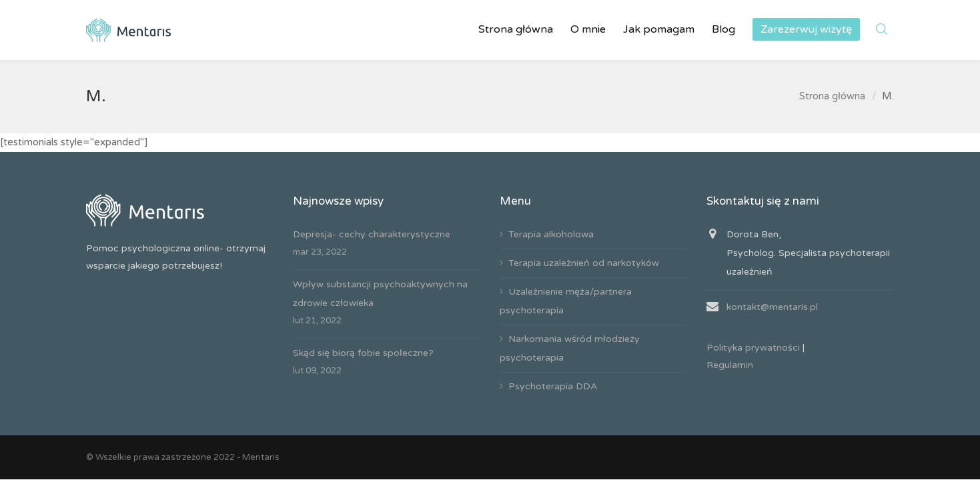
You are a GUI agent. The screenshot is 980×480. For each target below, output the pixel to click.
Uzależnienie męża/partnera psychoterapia (566, 301)
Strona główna (832, 96)
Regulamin (730, 365)
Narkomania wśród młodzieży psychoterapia (570, 348)
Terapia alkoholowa (551, 234)
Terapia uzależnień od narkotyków (584, 263)
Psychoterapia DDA (553, 386)
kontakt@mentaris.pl (772, 307)
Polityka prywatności (753, 348)
